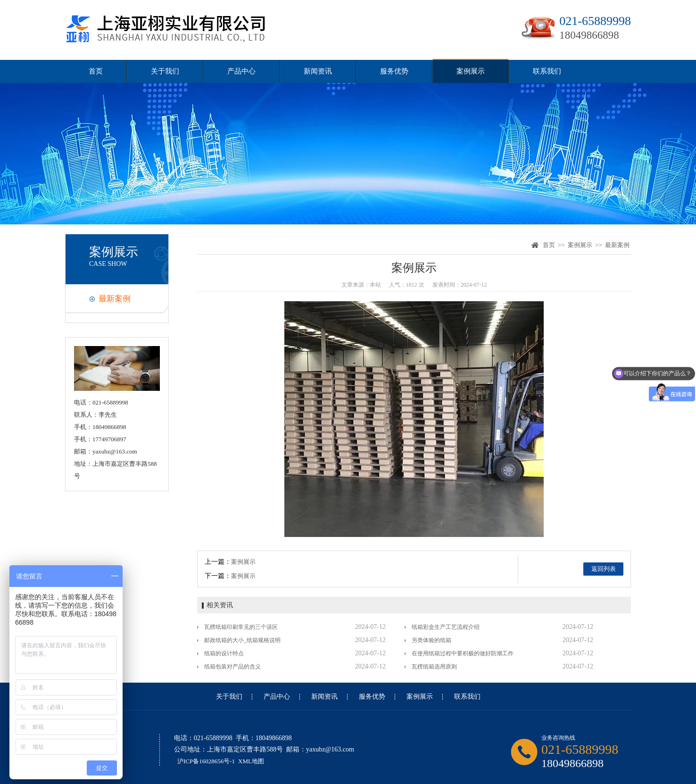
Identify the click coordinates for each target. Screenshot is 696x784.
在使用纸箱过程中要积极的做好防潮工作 (463, 653)
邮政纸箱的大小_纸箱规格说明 (242, 640)
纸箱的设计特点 (224, 653)
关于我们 (165, 71)
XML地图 (251, 761)
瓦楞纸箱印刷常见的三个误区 (241, 627)
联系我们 (547, 71)
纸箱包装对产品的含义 (232, 667)
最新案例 (115, 299)
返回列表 (604, 569)
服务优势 (394, 71)
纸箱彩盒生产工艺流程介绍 (446, 627)
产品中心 (241, 71)
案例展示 (471, 71)
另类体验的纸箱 (431, 640)
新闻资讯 (318, 71)
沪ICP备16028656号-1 (206, 761)
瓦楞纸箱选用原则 (434, 667)
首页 (96, 71)
